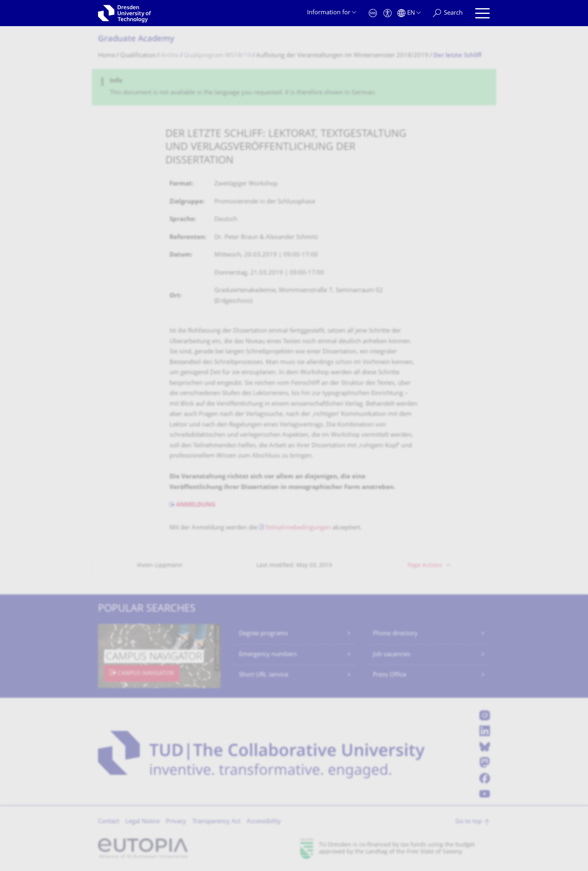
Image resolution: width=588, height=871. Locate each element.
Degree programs (263, 634)
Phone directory (395, 634)
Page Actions (425, 566)
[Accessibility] (388, 13)
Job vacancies (392, 655)
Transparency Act (216, 822)
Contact (109, 822)
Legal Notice (143, 822)
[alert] (294, 87)
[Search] (448, 13)
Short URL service (264, 675)
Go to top (469, 822)
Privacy (176, 822)
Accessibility (264, 822)
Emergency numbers (268, 655)
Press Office (390, 675)
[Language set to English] (409, 13)
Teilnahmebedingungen (298, 528)
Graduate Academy (136, 39)
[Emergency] (373, 13)
